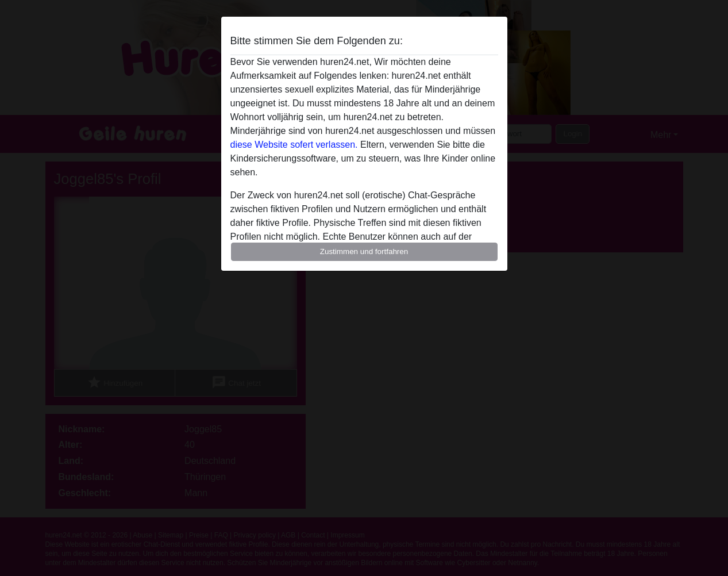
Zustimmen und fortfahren (364, 251)
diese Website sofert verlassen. (294, 145)
